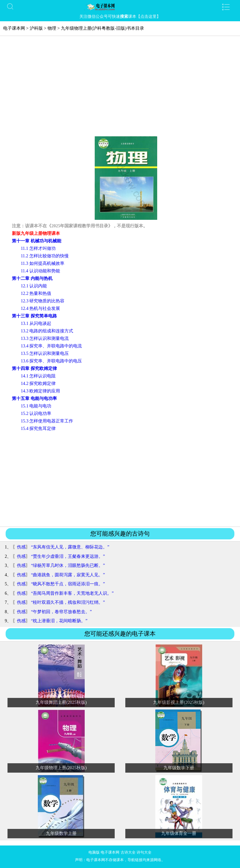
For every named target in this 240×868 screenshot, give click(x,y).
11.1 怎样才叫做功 (38, 248)
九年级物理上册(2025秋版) (61, 768)
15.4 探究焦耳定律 (38, 429)
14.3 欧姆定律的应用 (40, 391)
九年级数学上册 (61, 833)
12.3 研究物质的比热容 (42, 301)
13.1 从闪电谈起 (36, 323)
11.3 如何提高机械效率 (42, 263)
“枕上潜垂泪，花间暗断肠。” (59, 621)
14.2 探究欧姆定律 (38, 384)
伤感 (21, 547)
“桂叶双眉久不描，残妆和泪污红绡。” (68, 602)
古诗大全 (128, 852)
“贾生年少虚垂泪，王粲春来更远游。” (68, 556)
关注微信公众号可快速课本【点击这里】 (120, 16)
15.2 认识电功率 (36, 414)
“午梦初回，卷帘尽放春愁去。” (61, 612)
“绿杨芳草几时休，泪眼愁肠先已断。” (68, 565)
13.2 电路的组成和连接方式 (47, 331)
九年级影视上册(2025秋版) (179, 702)
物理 (52, 28)
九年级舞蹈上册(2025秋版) (61, 702)
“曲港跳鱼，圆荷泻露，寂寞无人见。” (68, 575)
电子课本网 (14, 28)
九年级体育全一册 (179, 833)
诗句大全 (144, 852)
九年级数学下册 (179, 768)
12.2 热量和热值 (36, 293)
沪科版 (36, 28)
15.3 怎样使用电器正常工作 (47, 421)
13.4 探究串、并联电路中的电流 (51, 346)
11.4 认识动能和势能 (40, 271)
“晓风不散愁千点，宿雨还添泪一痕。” (68, 584)
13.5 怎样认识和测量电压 (45, 353)
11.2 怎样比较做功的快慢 (45, 256)
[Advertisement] (120, 89)
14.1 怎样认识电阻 (38, 376)
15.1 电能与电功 (36, 406)
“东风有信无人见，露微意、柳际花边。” (70, 547)
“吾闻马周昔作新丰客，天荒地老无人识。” (72, 593)
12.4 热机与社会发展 (40, 308)
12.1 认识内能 (34, 286)
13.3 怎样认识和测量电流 (45, 338)
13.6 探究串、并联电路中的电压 (51, 361)
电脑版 (94, 852)
